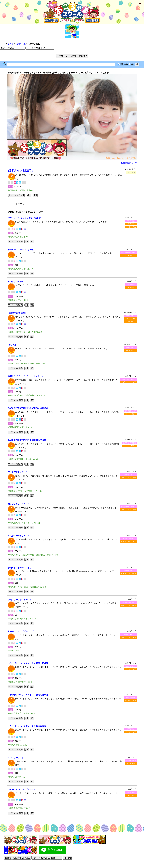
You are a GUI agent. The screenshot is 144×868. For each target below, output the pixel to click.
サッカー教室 (128, 255)
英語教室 (131, 224)
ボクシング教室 (130, 319)
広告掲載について (129, 163)
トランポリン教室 (130, 669)
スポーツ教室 (131, 763)
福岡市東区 (21, 44)
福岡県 (11, 44)
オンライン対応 (131, 227)
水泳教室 (131, 287)
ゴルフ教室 (131, 795)
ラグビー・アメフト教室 (128, 382)
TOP (3, 44)
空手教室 (130, 322)
